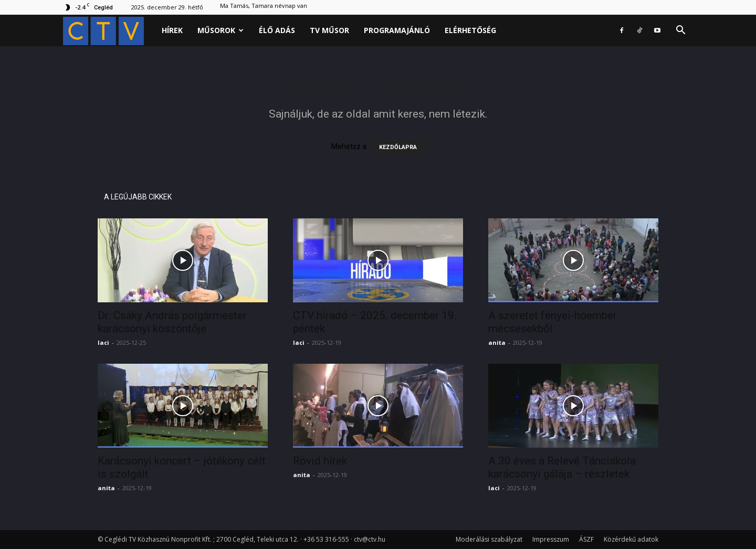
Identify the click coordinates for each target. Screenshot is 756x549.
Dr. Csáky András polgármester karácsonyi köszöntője (172, 322)
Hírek (172, 30)
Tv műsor (329, 30)
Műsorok (220, 30)
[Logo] (109, 31)
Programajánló (397, 30)
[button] (680, 31)
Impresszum (551, 539)
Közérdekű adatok (631, 539)
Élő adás (277, 30)
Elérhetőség (470, 30)
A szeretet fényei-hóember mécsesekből (553, 322)
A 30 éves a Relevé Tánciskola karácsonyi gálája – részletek (562, 467)
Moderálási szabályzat (489, 539)
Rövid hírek (320, 461)
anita (497, 342)
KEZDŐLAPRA (398, 147)
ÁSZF (586, 539)
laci (103, 342)
